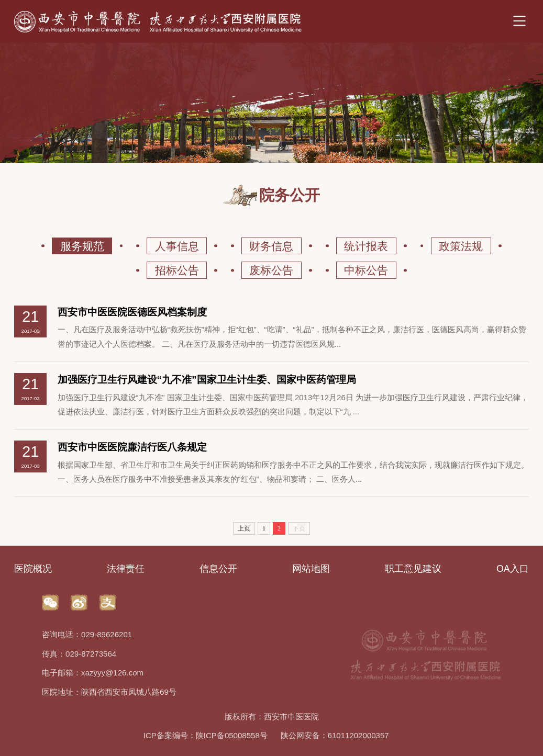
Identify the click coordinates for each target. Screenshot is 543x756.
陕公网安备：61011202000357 (335, 735)
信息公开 (218, 569)
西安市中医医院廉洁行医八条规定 (132, 447)
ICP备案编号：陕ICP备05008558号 (206, 735)
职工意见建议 (413, 569)
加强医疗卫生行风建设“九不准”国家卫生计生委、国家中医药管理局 (207, 380)
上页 (244, 528)
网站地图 (311, 569)
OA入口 (513, 569)
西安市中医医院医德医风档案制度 (132, 312)
